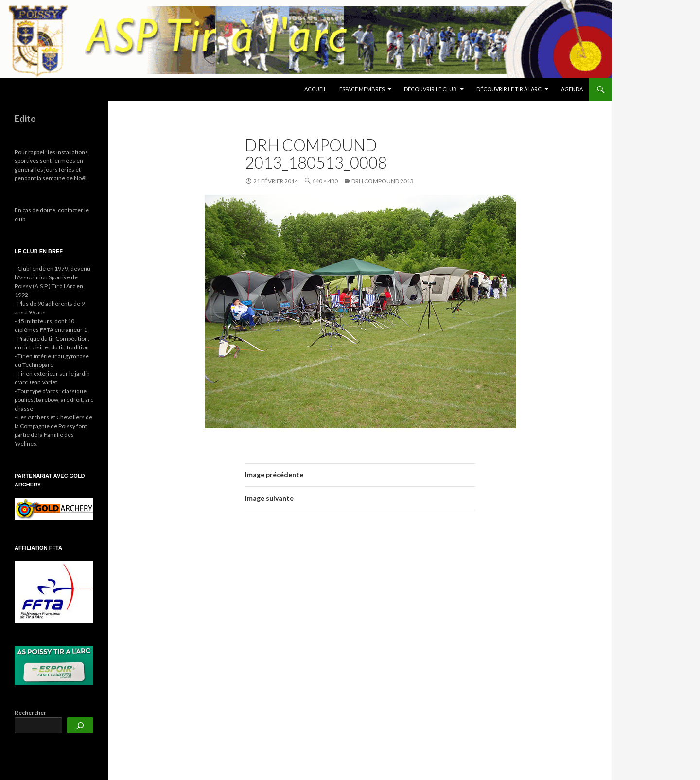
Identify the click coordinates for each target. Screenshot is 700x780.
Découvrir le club (430, 89)
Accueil (315, 89)
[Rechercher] (80, 725)
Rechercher (30, 713)
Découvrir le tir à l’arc (509, 89)
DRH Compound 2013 (383, 181)
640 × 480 (325, 181)
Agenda (572, 89)
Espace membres (362, 89)
